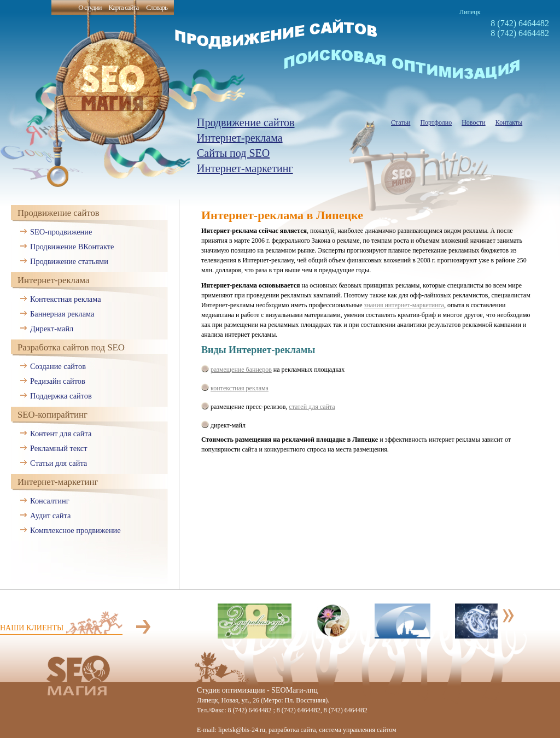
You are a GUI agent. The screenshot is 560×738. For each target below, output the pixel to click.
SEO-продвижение (61, 232)
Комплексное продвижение (75, 530)
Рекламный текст (59, 448)
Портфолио (436, 122)
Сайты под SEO (233, 153)
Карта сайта (123, 7)
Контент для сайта (61, 434)
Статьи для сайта (59, 463)
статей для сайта (312, 407)
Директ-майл (52, 329)
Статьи (401, 122)
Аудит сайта (50, 516)
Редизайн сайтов (58, 381)
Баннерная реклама (62, 314)
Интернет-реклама (240, 138)
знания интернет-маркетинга (404, 305)
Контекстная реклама (66, 299)
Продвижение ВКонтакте (72, 247)
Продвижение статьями (69, 261)
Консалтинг (50, 501)
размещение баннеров (241, 370)
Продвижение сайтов (246, 122)
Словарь (157, 7)
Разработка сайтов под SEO (71, 347)
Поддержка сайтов (61, 396)
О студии (90, 7)
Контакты (509, 122)
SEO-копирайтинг (52, 415)
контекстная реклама (240, 388)
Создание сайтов (58, 366)
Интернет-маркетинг (245, 168)
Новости (474, 122)
